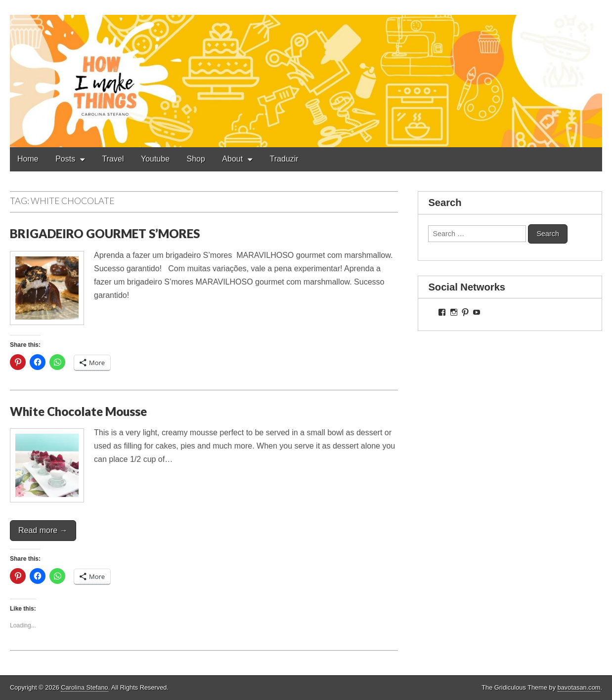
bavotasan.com (579, 687)
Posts (65, 159)
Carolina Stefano (84, 687)
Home (28, 159)
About (232, 159)
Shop (196, 159)
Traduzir (284, 159)
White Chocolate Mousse (78, 411)
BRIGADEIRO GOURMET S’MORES (105, 233)
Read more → (43, 530)
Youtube (155, 159)
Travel (113, 159)
